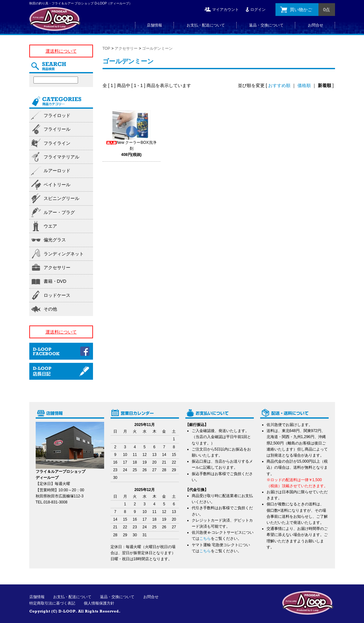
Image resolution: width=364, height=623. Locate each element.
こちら (205, 539)
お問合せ (316, 25)
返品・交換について (266, 25)
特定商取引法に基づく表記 (52, 603)
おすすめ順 (279, 85)
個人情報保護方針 (99, 603)
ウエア (50, 226)
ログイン (258, 10)
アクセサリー (126, 48)
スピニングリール (61, 198)
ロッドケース (57, 295)
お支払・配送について (206, 25)
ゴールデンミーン (157, 48)
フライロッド (57, 115)
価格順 (304, 85)
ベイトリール (57, 185)
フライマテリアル (61, 157)
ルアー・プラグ (59, 212)
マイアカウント (225, 10)
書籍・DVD (55, 281)
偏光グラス (55, 240)
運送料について (61, 51)
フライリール (57, 129)
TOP (106, 48)
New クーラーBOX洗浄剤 (131, 149)
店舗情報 (154, 25)
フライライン (57, 143)
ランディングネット (64, 254)
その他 (50, 309)
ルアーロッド (57, 171)
